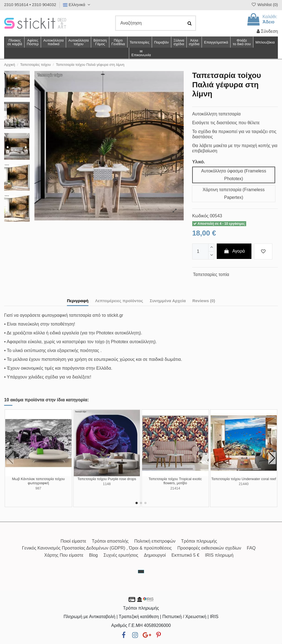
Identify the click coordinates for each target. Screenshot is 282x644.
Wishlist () (264, 5)
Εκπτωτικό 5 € (185, 555)
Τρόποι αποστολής (110, 541)
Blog (93, 555)
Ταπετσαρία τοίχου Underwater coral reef (244, 479)
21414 (175, 488)
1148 (107, 484)
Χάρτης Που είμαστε (64, 555)
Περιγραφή (78, 301)
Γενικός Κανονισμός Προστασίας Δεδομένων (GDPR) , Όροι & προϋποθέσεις (97, 548)
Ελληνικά (77, 5)
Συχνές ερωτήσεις (121, 555)
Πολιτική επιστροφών (155, 541)
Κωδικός (200, 216)
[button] (194, 42)
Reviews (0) (204, 301)
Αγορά (234, 251)
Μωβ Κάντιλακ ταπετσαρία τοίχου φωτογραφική (38, 481)
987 (38, 488)
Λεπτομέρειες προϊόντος (119, 301)
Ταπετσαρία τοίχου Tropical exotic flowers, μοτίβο (175, 481)
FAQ (251, 548)
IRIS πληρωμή (219, 555)
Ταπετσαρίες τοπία (211, 274)
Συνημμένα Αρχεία (168, 301)
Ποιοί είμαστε (73, 541)
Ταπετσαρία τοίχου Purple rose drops (107, 479)
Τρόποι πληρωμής (199, 541)
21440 (244, 484)
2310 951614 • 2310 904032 (30, 5)
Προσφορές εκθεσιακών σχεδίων (209, 548)
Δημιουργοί (155, 555)
